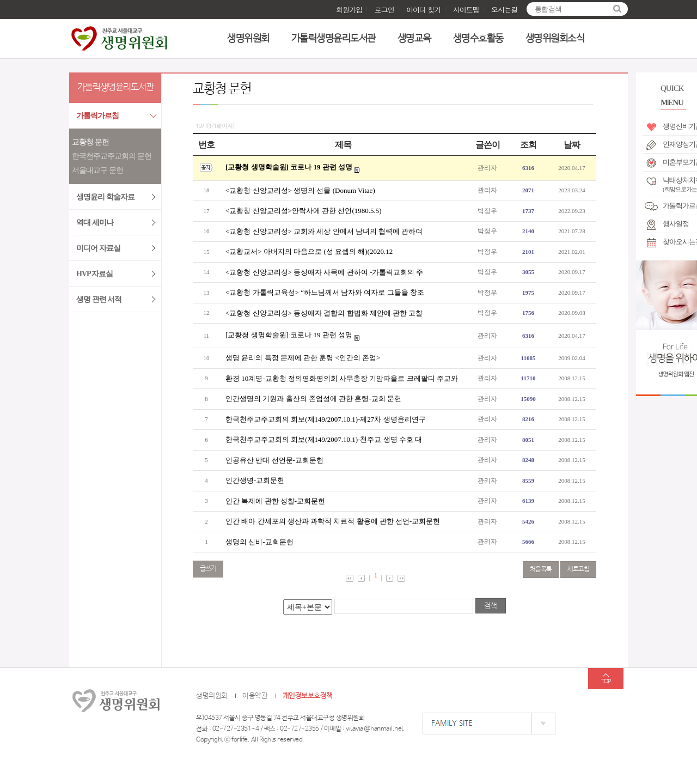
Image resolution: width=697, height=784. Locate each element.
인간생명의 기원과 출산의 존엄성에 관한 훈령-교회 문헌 (313, 399)
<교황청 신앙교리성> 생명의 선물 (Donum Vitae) (300, 190)
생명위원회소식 (555, 39)
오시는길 (504, 10)
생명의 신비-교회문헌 (259, 542)
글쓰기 (208, 569)
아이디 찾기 (423, 10)
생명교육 (414, 39)
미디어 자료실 (98, 248)
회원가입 (349, 10)
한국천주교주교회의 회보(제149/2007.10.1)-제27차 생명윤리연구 (326, 419)
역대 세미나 (95, 223)
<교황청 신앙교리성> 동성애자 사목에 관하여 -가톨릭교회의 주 (325, 272)
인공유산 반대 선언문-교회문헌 (274, 460)
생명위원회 (248, 39)
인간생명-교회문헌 (255, 480)
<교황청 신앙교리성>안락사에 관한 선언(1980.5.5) (304, 211)
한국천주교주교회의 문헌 (112, 156)
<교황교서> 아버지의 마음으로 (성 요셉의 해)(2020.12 (309, 251)
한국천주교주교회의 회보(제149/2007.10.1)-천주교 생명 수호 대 (324, 439)
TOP (606, 682)
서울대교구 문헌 (97, 170)
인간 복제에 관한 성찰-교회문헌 (275, 501)
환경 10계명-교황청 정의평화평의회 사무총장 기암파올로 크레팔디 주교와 (342, 378)
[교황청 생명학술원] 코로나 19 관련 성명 (289, 167)
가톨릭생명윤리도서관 (334, 39)
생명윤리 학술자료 (105, 197)
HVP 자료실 (94, 274)
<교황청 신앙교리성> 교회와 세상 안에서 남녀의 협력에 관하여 (324, 231)
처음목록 (541, 569)
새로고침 (578, 569)
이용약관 (255, 696)
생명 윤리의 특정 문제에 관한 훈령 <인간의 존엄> (303, 358)
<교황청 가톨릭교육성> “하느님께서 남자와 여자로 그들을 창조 (325, 292)
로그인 (384, 10)
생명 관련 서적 (99, 299)
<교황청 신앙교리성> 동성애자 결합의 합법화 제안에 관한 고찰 (324, 313)
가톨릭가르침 (97, 116)
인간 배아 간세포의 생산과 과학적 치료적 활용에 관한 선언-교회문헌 (333, 521)
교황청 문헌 (90, 142)
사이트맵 (466, 10)
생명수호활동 (478, 39)
